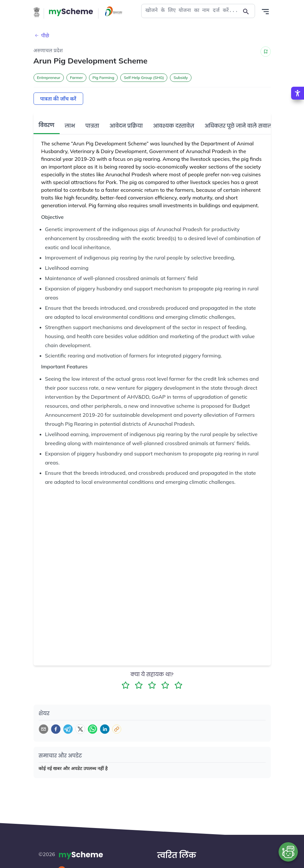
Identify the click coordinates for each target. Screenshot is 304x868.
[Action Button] (71, 12)
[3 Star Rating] (152, 665)
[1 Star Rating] (126, 665)
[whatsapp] (93, 709)
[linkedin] (105, 709)
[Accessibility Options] (298, 93)
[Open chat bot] (288, 852)
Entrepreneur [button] (49, 78)
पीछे (41, 35)
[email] (44, 709)
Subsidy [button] (181, 78)
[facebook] (56, 709)
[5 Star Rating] (178, 665)
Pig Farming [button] (103, 78)
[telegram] (68, 709)
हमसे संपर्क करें (178, 863)
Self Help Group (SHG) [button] (144, 78)
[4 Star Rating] (165, 665)
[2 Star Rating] (139, 665)
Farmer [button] (76, 78)
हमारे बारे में (175, 851)
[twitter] (80, 709)
